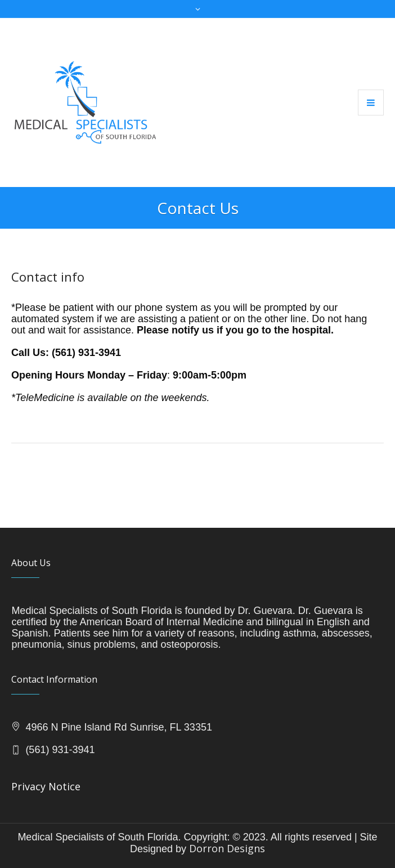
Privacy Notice (46, 786)
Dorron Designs (227, 848)
